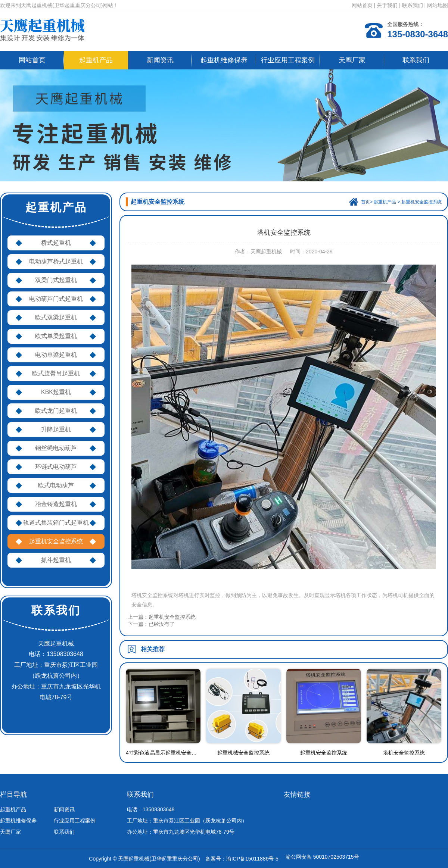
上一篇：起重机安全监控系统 (162, 617)
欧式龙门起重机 (56, 411)
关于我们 (387, 5)
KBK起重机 (56, 392)
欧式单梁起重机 (56, 336)
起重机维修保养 (224, 60)
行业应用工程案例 (288, 60)
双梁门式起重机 (56, 280)
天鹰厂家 (352, 60)
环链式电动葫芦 (56, 467)
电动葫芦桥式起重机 (56, 261)
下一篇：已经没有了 (151, 624)
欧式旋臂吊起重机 (56, 373)
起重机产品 (96, 60)
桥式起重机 (56, 243)
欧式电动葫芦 (56, 485)
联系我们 (413, 5)
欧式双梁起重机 (56, 317)
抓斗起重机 (56, 560)
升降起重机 (56, 429)
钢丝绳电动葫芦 (56, 448)
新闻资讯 (160, 60)
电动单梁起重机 (56, 355)
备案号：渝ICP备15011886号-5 (242, 859)
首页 (365, 202)
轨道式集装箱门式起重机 (56, 523)
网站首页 (362, 5)
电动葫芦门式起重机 (56, 299)
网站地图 (438, 5)
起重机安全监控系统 (56, 541)
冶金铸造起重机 (56, 504)
